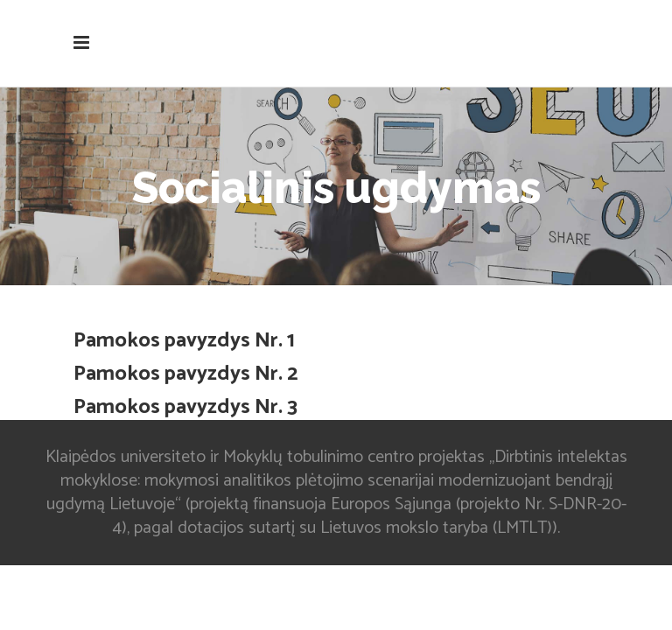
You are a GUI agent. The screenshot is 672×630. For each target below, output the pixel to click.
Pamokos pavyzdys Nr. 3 (185, 407)
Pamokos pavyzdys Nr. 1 (184, 341)
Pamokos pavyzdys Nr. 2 (185, 374)
